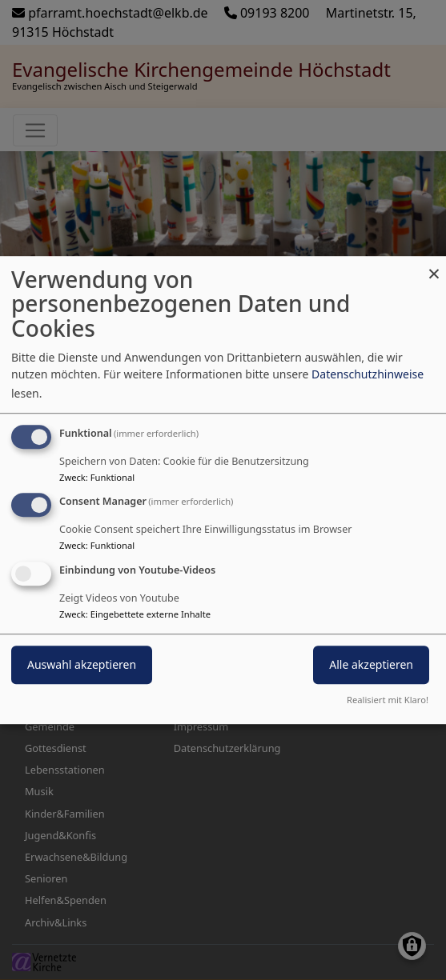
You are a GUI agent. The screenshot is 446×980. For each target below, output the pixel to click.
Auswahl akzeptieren (82, 664)
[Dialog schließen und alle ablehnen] (434, 266)
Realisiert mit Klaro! (388, 700)
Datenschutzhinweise (368, 374)
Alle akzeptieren (371, 664)
